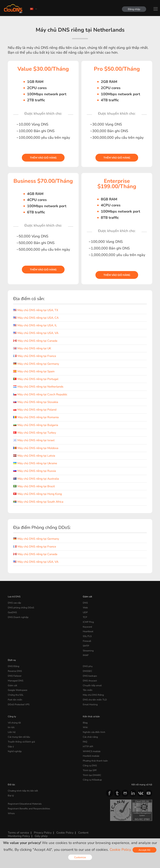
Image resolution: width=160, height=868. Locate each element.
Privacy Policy (43, 833)
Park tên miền (15, 700)
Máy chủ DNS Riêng (93, 695)
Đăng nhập (134, 9)
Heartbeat (88, 631)
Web (85, 608)
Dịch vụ (12, 660)
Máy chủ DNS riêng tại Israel (34, 440)
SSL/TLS (87, 636)
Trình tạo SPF (90, 770)
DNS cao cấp (14, 603)
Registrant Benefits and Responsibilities (29, 809)
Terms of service (18, 833)
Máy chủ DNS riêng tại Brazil (34, 486)
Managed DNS (16, 681)
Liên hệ (12, 732)
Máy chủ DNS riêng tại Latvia (34, 456)
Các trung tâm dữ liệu (19, 737)
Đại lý (11, 796)
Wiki (85, 727)
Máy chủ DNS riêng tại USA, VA (36, 333)
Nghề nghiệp (15, 751)
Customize (80, 857)
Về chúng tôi (14, 723)
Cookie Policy (65, 833)
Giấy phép (41, 836)
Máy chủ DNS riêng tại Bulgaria (36, 425)
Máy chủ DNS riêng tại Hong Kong (37, 494)
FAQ (85, 742)
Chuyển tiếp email (92, 685)
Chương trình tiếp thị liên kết (23, 791)
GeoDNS (12, 612)
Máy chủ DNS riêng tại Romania (36, 417)
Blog (85, 723)
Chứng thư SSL (16, 695)
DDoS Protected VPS (19, 704)
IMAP (86, 655)
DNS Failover (15, 676)
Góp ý (11, 746)
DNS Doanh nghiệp (18, 617)
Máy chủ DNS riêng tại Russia (35, 471)
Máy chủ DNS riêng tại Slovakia (36, 402)
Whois (11, 813)
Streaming (88, 651)
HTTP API (88, 746)
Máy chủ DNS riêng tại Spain (34, 371)
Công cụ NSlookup (92, 780)
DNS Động (14, 666)
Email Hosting (90, 704)
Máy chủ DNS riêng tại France (35, 356)
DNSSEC (88, 671)
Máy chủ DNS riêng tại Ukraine (35, 463)
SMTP (86, 646)
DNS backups (90, 676)
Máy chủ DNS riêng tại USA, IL (35, 325)
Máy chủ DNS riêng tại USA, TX (36, 310)
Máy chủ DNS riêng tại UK (32, 348)
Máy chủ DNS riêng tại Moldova (36, 448)
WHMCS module (92, 751)
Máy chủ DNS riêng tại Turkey (35, 433)
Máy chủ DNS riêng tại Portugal (36, 379)
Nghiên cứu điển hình (94, 732)
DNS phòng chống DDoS (21, 608)
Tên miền (88, 690)
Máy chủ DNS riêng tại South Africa (38, 502)
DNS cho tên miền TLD (95, 700)
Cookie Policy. (121, 850)
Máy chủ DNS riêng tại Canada (35, 341)
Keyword (87, 627)
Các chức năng (90, 737)
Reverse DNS (15, 671)
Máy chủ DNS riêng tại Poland (35, 410)
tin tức (11, 727)
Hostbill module (91, 756)
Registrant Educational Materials (25, 804)
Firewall (87, 641)
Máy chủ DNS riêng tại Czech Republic (40, 394)
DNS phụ (88, 666)
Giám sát (87, 597)
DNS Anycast (90, 681)
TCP (85, 617)
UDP (85, 612)
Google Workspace (18, 690)
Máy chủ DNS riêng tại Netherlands (38, 387)
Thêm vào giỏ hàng (43, 158)
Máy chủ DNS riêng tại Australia (36, 479)
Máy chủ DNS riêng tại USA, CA (36, 318)
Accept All (144, 850)
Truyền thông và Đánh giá (21, 742)
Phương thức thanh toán (95, 761)
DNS (85, 603)
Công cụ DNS (90, 766)
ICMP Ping (88, 622)
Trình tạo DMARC (92, 775)
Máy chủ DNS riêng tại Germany (36, 364)
